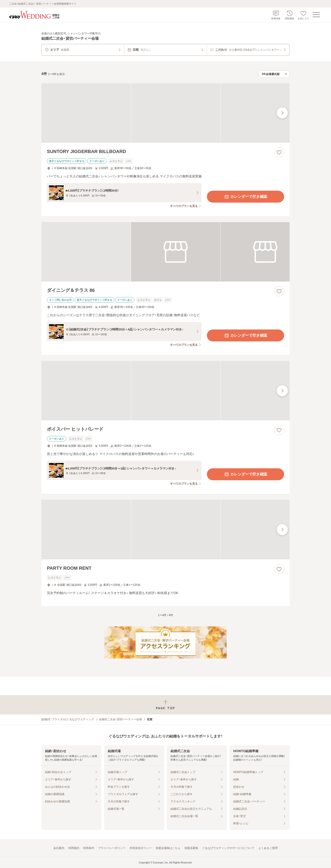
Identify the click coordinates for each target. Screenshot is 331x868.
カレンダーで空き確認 (245, 197)
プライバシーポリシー (112, 848)
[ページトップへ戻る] (165, 705)
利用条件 (89, 848)
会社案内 (59, 848)
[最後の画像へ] (282, 113)
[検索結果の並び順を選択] (274, 74)
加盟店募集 (191, 848)
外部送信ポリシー (141, 848)
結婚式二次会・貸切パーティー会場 (120, 719)
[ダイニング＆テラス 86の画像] (165, 252)
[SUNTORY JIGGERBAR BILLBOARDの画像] (165, 113)
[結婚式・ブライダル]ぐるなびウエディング (68, 719)
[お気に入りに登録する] (279, 152)
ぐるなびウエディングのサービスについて (228, 848)
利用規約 (74, 848)
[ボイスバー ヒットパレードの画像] (165, 391)
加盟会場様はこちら (168, 848)
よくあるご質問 (268, 848)
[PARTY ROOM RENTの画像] (165, 529)
